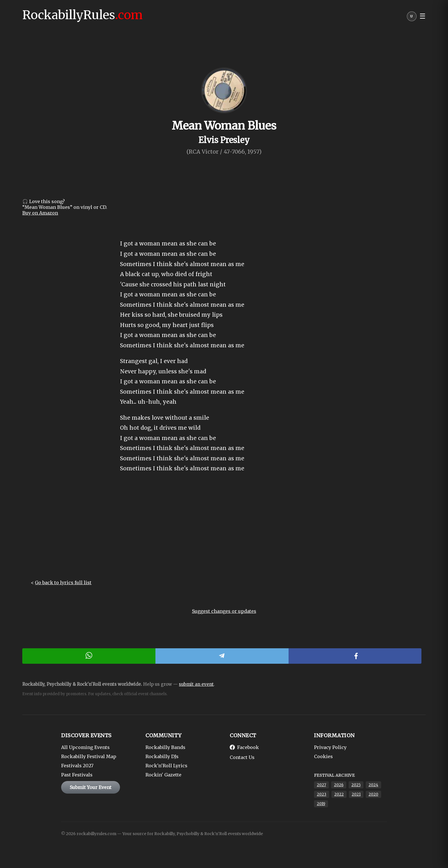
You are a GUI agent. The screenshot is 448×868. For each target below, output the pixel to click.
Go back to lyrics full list (63, 582)
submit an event (196, 684)
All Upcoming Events (85, 747)
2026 (339, 785)
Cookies (323, 756)
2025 (356, 785)
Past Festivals (77, 775)
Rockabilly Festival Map (89, 756)
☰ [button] (423, 16)
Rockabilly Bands (165, 747)
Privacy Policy (330, 747)
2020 (373, 794)
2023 (322, 794)
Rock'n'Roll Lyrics (166, 766)
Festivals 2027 (77, 766)
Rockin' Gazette (163, 775)
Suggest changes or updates (224, 611)
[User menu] (412, 18)
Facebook (244, 747)
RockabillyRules (82, 15)
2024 (373, 785)
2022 (339, 794)
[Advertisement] (224, 531)
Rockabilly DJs (162, 756)
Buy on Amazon (40, 213)
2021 (356, 794)
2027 (321, 785)
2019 (321, 804)
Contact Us (242, 757)
